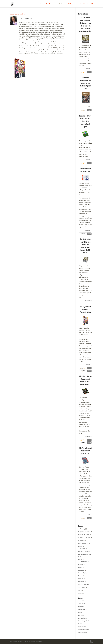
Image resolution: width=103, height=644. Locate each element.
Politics (80, 576)
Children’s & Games (84, 537)
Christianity (82, 540)
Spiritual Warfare (83, 584)
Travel (80, 593)
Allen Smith (82, 604)
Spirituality (82, 587)
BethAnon (23, 14)
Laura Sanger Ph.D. (84, 621)
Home (42, 4)
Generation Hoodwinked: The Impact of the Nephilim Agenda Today (85, 83)
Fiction (80, 546)
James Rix (81, 615)
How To (80, 564)
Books (17, 14)
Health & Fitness (83, 551)
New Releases (50, 4)
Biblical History (84, 561)
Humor (80, 567)
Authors (62, 4)
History (80, 559)
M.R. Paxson (82, 624)
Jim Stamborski (83, 618)
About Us (86, 4)
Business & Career (84, 535)
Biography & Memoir (84, 532)
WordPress (39, 642)
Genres (77, 4)
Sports (80, 590)
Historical (82, 548)
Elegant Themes (23, 642)
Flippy (80, 612)
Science (81, 579)
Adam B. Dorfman (83, 601)
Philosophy (82, 573)
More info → (89, 69)
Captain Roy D (82, 609)
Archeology (82, 529)
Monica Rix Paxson (84, 630)
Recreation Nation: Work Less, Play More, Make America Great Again (85, 121)
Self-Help (81, 582)
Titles (70, 4)
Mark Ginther (82, 627)
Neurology (81, 570)
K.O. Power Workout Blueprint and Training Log (85, 451)
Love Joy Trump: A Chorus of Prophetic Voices (85, 309)
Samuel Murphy (83, 632)
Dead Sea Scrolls (83, 543)
